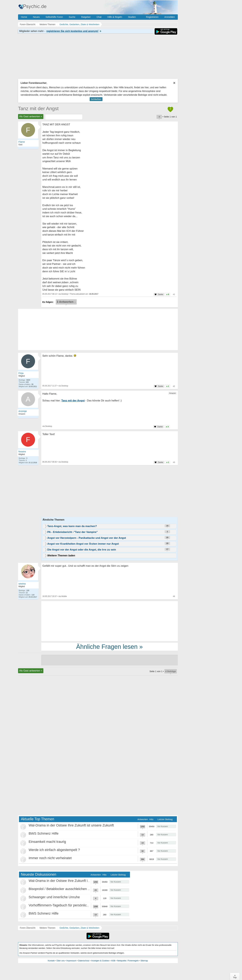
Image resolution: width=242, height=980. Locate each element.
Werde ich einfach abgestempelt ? (54, 850)
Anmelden (170, 17)
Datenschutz (84, 961)
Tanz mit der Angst (38, 108)
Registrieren (152, 17)
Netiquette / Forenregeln (128, 961)
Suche (72, 17)
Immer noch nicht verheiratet (50, 858)
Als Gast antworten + (31, 116)
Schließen (96, 99)
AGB (113, 961)
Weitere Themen (47, 928)
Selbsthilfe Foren (54, 17)
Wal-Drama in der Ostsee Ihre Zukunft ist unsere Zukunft (71, 825)
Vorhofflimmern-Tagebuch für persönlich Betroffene (67, 905)
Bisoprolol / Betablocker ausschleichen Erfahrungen (68, 889)
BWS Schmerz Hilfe (44, 833)
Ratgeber (86, 17)
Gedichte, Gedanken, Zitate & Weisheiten (79, 928)
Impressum (71, 961)
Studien (132, 17)
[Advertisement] (110, 621)
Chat (99, 17)
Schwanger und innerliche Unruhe (54, 897)
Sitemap (144, 961)
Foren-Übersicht (28, 928)
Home (24, 17)
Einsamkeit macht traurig (47, 842)
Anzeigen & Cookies (100, 961)
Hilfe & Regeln (115, 17)
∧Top (235, 976)
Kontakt (51, 961)
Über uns (61, 961)
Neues (36, 17)
